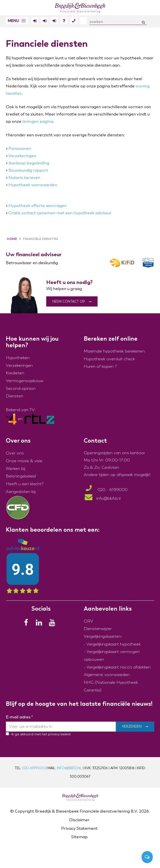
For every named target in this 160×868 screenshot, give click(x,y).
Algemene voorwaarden (107, 675)
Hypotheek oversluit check (109, 359)
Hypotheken (18, 358)
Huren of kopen (99, 367)
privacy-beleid (59, 734)
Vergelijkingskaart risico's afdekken (118, 667)
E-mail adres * (19, 717)
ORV (88, 621)
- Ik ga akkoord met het (28, 734)
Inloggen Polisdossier (54, 22)
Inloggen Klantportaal (35, 22)
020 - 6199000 (106, 490)
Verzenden (132, 727)
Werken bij (15, 469)
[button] (17, 21)
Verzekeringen (22, 156)
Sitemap (79, 837)
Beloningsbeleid (21, 476)
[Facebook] (27, 624)
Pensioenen (20, 149)
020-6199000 (34, 768)
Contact (74, 22)
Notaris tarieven (24, 178)
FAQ (64, 22)
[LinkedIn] (40, 624)
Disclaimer (79, 820)
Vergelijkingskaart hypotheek (114, 644)
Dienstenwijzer (98, 629)
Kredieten (15, 373)
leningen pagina (38, 121)
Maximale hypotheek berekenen (114, 351)
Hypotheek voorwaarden (33, 185)
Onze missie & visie (24, 461)
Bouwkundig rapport (28, 170)
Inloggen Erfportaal (45, 22)
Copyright (24, 811)
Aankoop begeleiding (29, 163)
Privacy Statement (79, 828)
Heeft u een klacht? (25, 484)
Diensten (15, 396)
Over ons (83, 21)
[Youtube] (53, 624)
